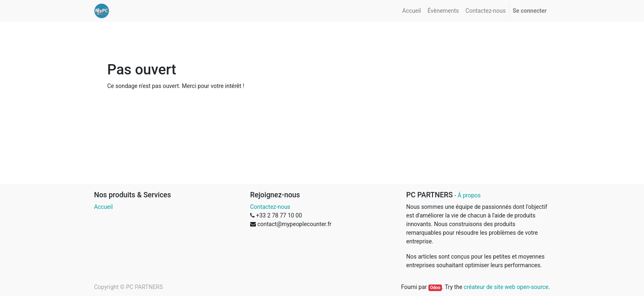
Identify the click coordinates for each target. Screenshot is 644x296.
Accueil (103, 207)
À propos (469, 195)
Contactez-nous (270, 207)
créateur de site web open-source (506, 287)
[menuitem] (412, 11)
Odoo (435, 288)
